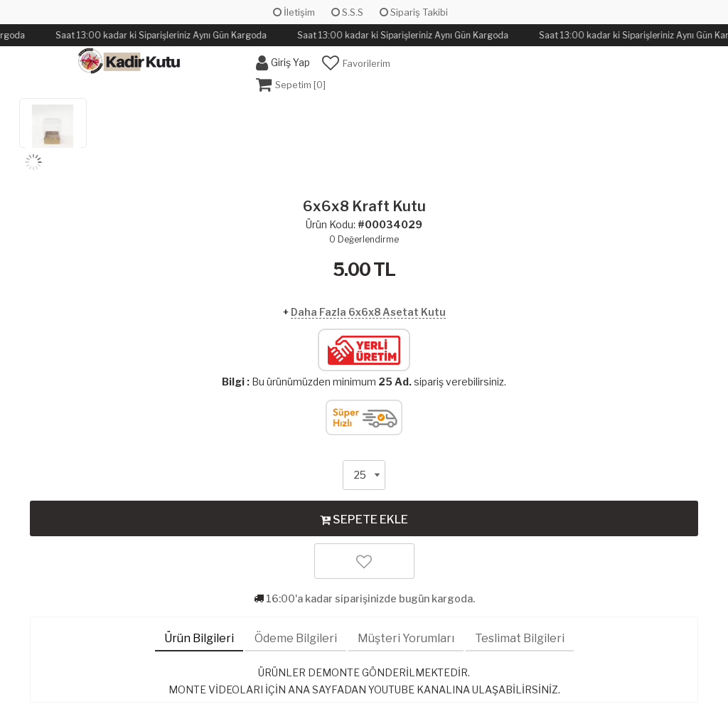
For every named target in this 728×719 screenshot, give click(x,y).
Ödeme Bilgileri (296, 638)
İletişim (294, 12)
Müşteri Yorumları (406, 638)
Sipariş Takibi (414, 12)
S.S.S (347, 12)
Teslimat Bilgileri (520, 638)
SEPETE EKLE (364, 519)
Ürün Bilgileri (199, 638)
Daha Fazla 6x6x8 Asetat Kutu (368, 312)
